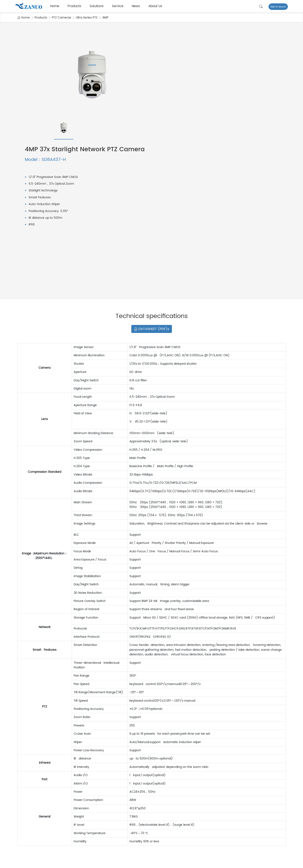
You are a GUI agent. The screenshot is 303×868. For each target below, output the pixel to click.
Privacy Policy (276, 862)
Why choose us (197, 831)
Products (74, 6)
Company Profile (197, 809)
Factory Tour (195, 815)
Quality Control (196, 820)
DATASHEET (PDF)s (152, 220)
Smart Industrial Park (113, 831)
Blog (270, 826)
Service (118, 6)
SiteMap (239, 862)
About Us (155, 6)
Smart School (108, 837)
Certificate (193, 826)
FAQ (270, 815)
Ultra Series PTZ (87, 18)
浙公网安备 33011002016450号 (102, 862)
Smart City (106, 815)
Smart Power (108, 826)
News (136, 6)
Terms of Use (256, 862)
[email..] (201, 775)
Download (274, 820)
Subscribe (237, 775)
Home (55, 6)
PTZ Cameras (61, 18)
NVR (25, 820)
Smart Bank (107, 820)
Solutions (97, 6)
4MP (105, 18)
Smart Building (109, 809)
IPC (25, 809)
